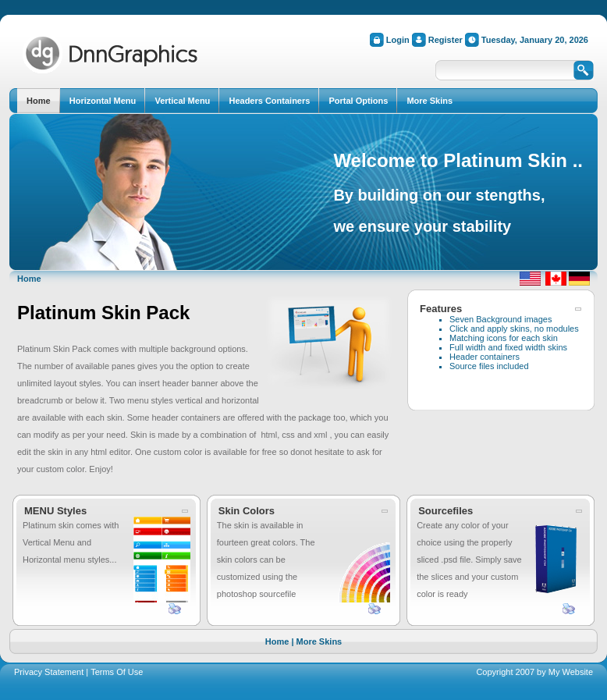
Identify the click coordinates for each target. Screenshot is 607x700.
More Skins (319, 641)
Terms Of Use (117, 672)
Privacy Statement (49, 672)
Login (398, 40)
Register (445, 40)
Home (29, 279)
